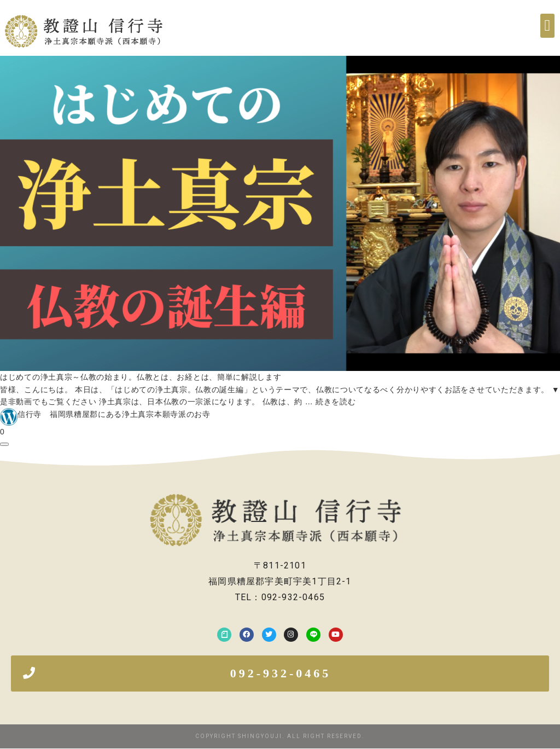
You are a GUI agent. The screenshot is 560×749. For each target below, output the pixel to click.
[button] (547, 26)
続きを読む (336, 402)
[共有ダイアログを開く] (4, 444)
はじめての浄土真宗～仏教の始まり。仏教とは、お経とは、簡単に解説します (141, 377)
